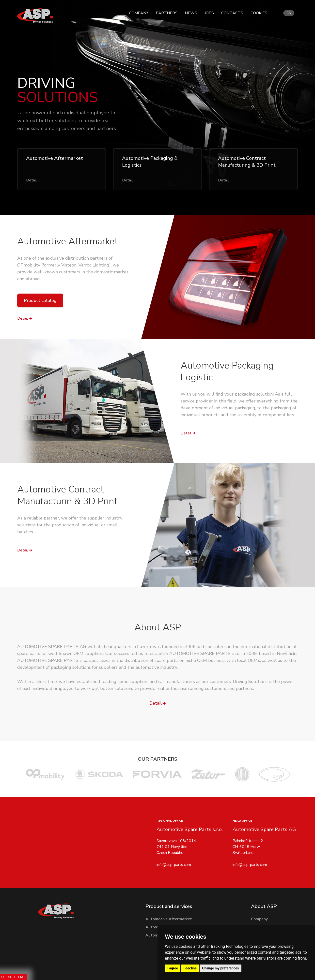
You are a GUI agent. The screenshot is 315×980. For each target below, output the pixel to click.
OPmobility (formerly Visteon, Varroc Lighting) (64, 265)
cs (289, 13)
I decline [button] (190, 968)
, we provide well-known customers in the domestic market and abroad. (73, 272)
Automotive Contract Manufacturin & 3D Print (67, 495)
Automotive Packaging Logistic (227, 371)
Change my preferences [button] (220, 968)
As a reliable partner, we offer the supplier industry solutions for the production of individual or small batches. (70, 525)
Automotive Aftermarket (68, 241)
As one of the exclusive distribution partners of (65, 258)
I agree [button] (173, 968)
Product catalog (40, 300)
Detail (23, 318)
